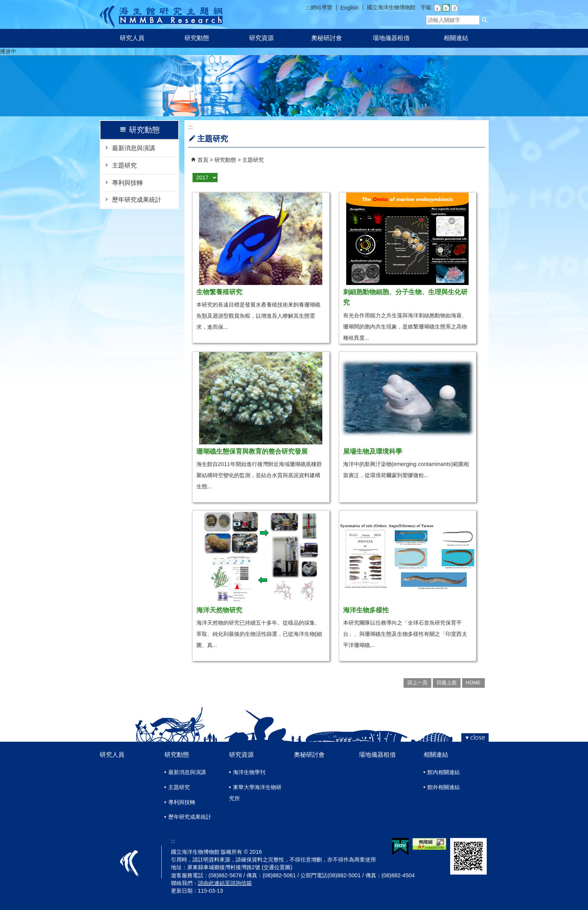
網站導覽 (322, 7)
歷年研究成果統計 (137, 200)
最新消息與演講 (134, 148)
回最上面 (447, 683)
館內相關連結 (444, 772)
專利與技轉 (127, 183)
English (349, 8)
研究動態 (197, 38)
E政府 (400, 847)
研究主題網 (161, 14)
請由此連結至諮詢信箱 (225, 883)
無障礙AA (429, 844)
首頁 (203, 160)
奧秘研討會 (327, 38)
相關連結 (456, 38)
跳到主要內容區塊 (4, 4)
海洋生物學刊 (249, 772)
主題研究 (124, 165)
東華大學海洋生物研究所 (255, 793)
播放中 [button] (8, 51)
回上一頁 (417, 683)
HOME (473, 683)
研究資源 (261, 38)
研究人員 (132, 38)
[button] (485, 20)
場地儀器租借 (391, 38)
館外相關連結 (444, 787)
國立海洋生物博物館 (391, 7)
